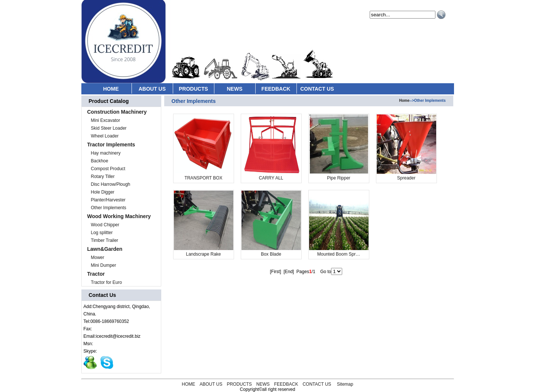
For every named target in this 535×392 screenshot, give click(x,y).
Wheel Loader (105, 136)
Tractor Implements (111, 145)
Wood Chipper (105, 225)
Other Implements (109, 208)
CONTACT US (317, 89)
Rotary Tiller (103, 176)
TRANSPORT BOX (203, 178)
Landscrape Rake (203, 254)
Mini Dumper (104, 265)
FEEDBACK (276, 89)
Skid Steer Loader (109, 128)
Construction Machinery (117, 112)
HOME (111, 89)
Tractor (96, 274)
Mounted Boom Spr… (339, 254)
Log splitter (102, 233)
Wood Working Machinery (119, 216)
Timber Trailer (105, 240)
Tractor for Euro (107, 282)
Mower (98, 257)
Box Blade (271, 254)
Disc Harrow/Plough (111, 184)
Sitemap (345, 384)
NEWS (235, 89)
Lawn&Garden (105, 249)
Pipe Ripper (339, 178)
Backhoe (100, 161)
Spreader (406, 178)
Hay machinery (106, 153)
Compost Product (108, 169)
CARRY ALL (271, 178)
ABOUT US (152, 89)
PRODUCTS (193, 89)
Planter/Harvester (108, 200)
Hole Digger (103, 192)
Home (404, 101)
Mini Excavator (106, 120)
